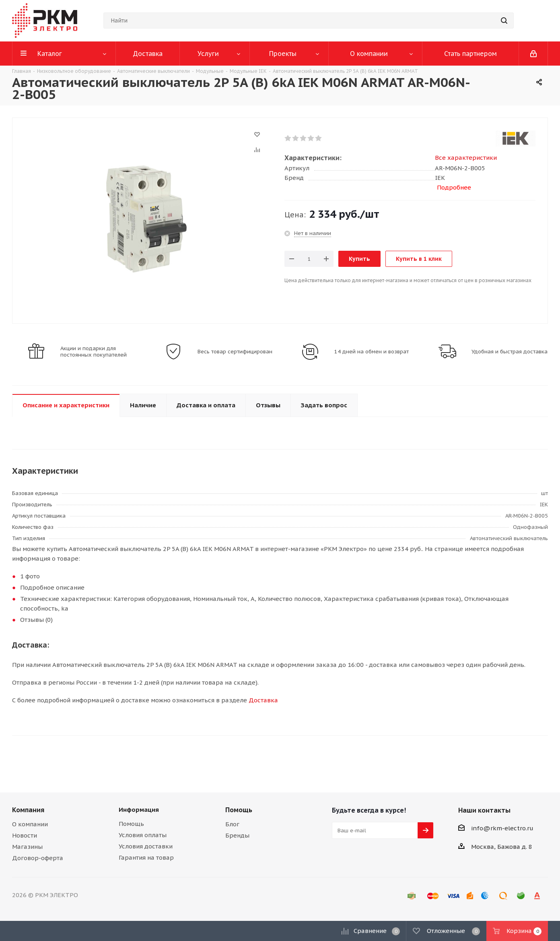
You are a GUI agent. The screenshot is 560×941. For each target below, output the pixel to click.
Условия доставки (146, 846)
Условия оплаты (143, 835)
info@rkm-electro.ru (502, 828)
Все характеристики (466, 158)
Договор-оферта (38, 858)
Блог (232, 824)
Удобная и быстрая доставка (510, 352)
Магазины (27, 847)
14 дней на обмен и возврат (372, 352)
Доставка (263, 700)
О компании (30, 824)
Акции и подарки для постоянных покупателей (94, 352)
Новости (25, 835)
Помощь (131, 824)
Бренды (237, 835)
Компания (28, 810)
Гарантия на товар (146, 857)
